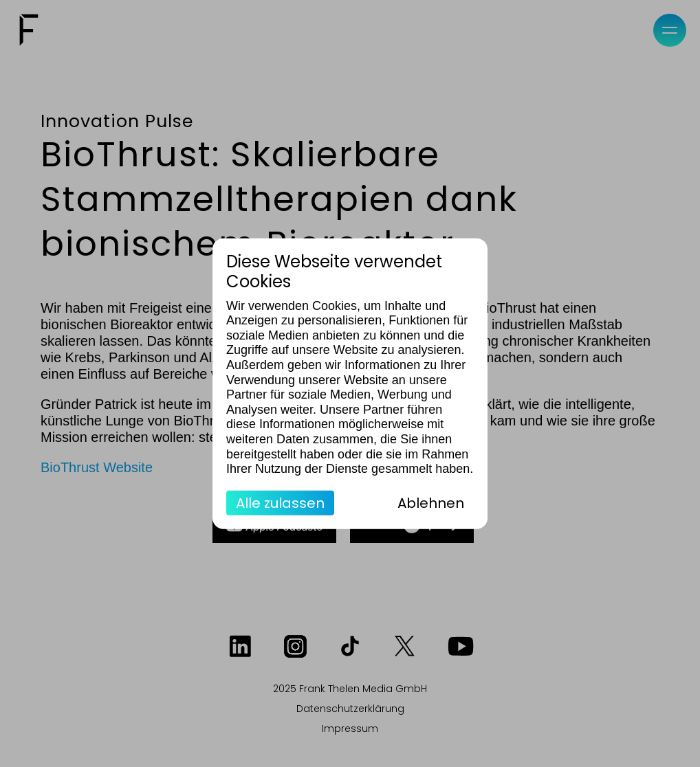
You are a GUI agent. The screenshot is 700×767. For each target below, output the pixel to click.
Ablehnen (431, 502)
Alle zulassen (280, 502)
